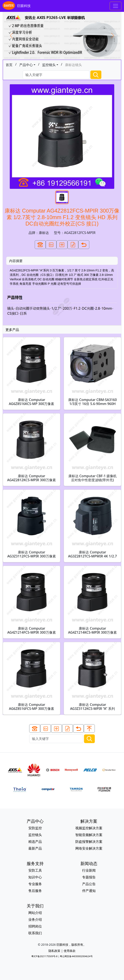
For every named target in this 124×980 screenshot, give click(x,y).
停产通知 (89, 891)
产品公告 (89, 884)
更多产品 (12, 330)
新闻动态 (89, 863)
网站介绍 (35, 913)
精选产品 (35, 842)
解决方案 (89, 821)
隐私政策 (54, 951)
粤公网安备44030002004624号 (76, 956)
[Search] (56, 75)
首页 (9, 65)
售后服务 (35, 891)
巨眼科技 (17, 6)
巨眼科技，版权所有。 (71, 945)
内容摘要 (16, 261)
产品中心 (26, 65)
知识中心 (35, 877)
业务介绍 (35, 919)
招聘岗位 (35, 926)
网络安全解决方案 (89, 848)
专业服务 (35, 884)
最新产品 (35, 848)
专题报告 (89, 877)
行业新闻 (89, 870)
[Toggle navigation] (116, 6)
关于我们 (35, 906)
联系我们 (35, 933)
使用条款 (70, 951)
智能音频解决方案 (89, 835)
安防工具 (35, 870)
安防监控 (35, 828)
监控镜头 (49, 65)
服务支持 (35, 863)
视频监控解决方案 (89, 828)
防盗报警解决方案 (89, 842)
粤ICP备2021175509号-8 (44, 956)
